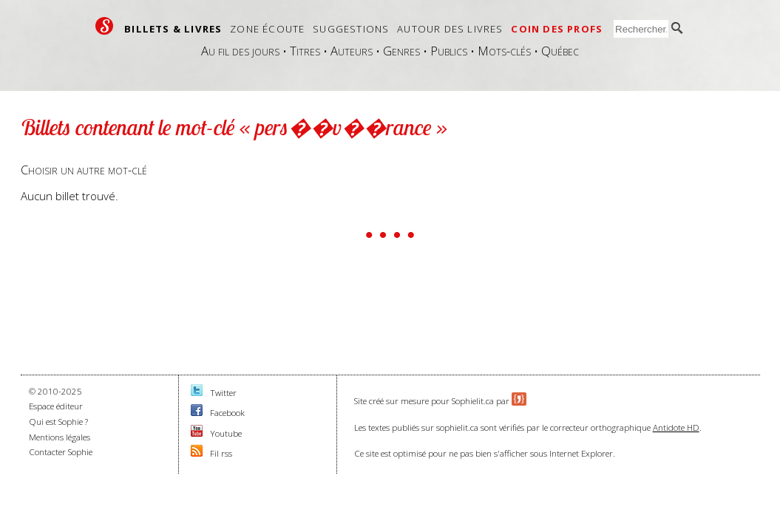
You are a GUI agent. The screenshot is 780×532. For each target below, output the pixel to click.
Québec (560, 51)
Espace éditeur (56, 406)
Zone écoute (267, 29)
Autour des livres (450, 29)
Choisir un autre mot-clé (84, 170)
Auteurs (352, 51)
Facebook (227, 413)
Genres (401, 51)
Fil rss (221, 453)
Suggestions (351, 29)
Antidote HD (676, 427)
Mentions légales (60, 437)
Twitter (223, 393)
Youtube (226, 433)
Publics (449, 51)
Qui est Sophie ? (58, 422)
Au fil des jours (240, 51)
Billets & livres (173, 29)
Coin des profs (557, 29)
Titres (305, 51)
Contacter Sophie (61, 452)
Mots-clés (504, 51)
